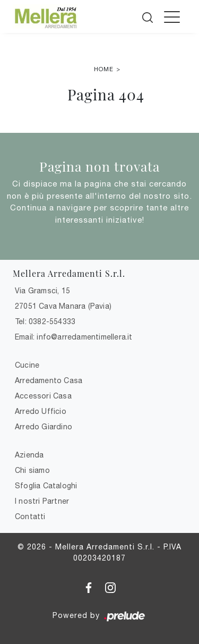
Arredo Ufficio (41, 411)
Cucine (27, 365)
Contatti (30, 516)
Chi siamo (32, 470)
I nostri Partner (42, 501)
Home (104, 69)
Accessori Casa (43, 396)
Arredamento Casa (49, 380)
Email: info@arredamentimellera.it (74, 337)
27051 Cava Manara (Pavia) (63, 306)
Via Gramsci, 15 (42, 291)
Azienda (29, 455)
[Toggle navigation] (172, 16)
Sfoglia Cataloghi (46, 486)
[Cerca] (148, 15)
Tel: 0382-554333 (45, 321)
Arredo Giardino (44, 427)
